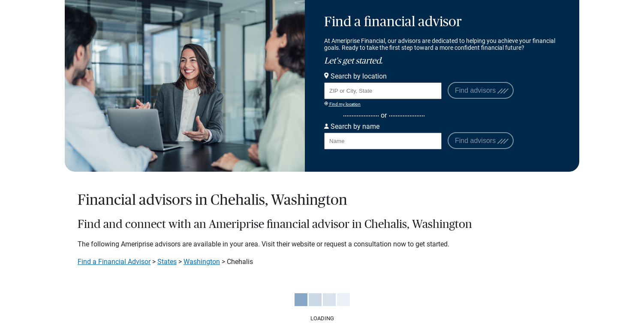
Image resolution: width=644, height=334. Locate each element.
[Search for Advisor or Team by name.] (383, 141)
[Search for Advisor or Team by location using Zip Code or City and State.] (383, 91)
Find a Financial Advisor (114, 262)
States (167, 262)
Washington (202, 262)
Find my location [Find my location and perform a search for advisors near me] (342, 104)
